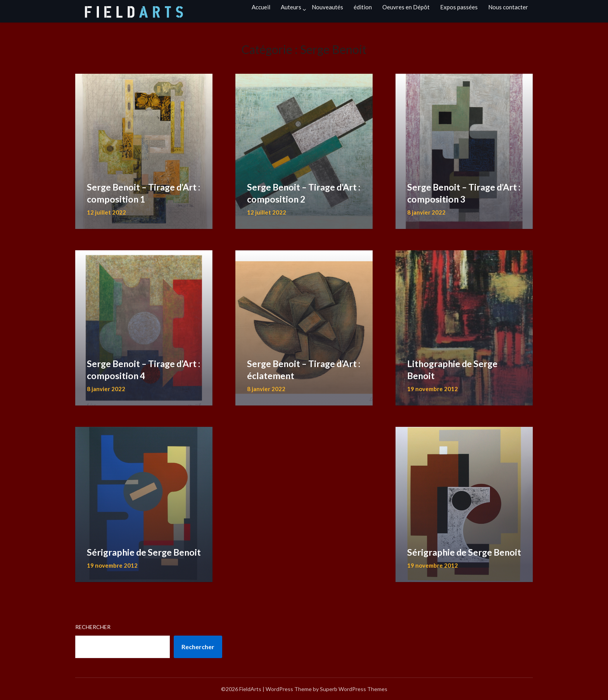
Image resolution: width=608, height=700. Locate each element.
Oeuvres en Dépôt (406, 7)
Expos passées (459, 7)
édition (363, 7)
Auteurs (291, 7)
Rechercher (93, 627)
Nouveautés (327, 7)
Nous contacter (508, 7)
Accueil (261, 7)
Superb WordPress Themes (354, 689)
